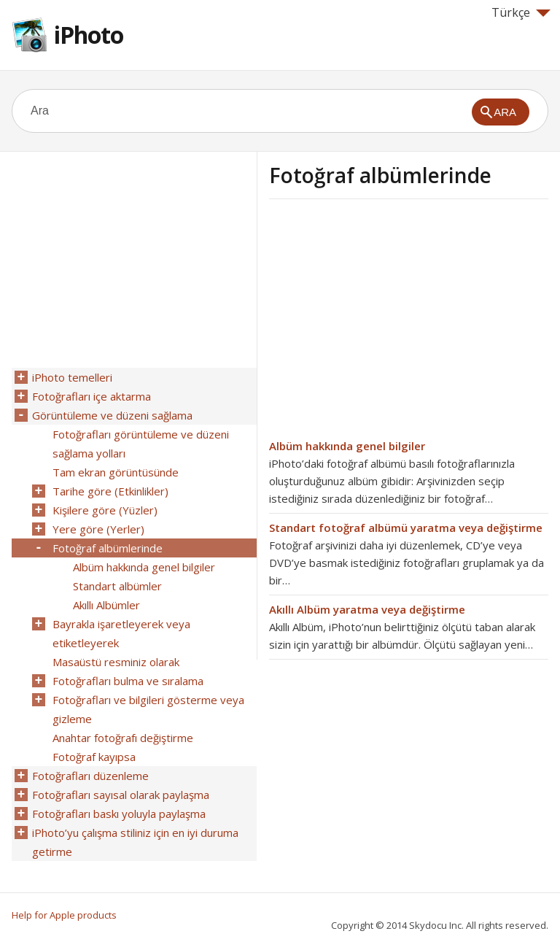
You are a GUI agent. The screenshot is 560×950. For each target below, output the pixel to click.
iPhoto (89, 35)
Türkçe (521, 12)
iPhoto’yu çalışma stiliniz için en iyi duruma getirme (135, 842)
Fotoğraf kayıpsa (94, 757)
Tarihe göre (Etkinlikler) (110, 491)
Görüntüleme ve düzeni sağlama (112, 415)
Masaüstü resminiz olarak (116, 662)
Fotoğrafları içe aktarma (92, 396)
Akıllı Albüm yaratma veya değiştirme (367, 609)
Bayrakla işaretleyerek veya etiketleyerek (121, 633)
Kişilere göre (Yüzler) (105, 510)
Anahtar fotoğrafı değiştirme (123, 738)
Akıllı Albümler (106, 605)
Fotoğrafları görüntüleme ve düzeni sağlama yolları (141, 444)
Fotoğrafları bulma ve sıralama (128, 681)
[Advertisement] (392, 323)
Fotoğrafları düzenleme (90, 776)
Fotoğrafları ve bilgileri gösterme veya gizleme (148, 709)
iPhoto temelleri (72, 377)
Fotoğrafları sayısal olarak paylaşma (121, 795)
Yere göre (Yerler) (98, 529)
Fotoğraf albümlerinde (108, 548)
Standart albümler (117, 586)
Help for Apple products (64, 915)
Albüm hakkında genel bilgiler (347, 446)
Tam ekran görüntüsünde (116, 472)
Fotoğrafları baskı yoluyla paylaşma (119, 814)
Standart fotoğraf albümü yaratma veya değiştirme (406, 528)
